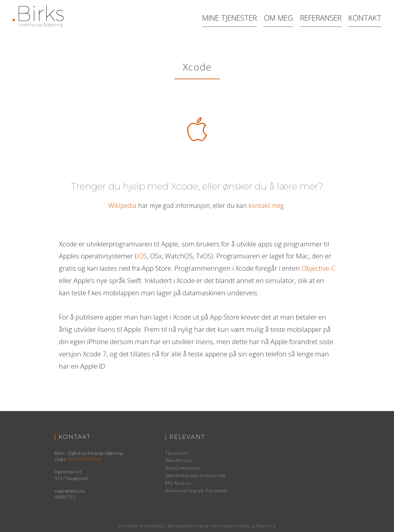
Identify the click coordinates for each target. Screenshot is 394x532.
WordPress (179, 461)
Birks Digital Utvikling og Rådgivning (244, 526)
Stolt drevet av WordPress (141, 526)
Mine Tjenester (226, 17)
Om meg (277, 17)
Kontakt (368, 17)
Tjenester (177, 453)
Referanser (322, 17)
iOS (142, 256)
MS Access (178, 483)
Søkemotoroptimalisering (196, 475)
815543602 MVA (84, 459)
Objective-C (318, 268)
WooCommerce (183, 468)
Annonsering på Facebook (197, 491)
